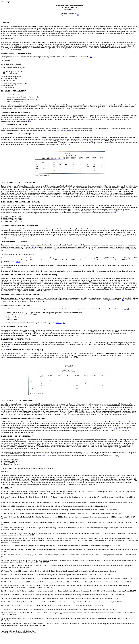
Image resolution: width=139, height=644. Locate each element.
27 (129, 355)
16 (46, 143)
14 (131, 191)
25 (65, 130)
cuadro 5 (59, 323)
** (78, 15)
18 (64, 105)
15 (91, 57)
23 (127, 355)
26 (117, 429)
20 (121, 44)
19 (71, 144)
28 (33, 247)
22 (117, 211)
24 (8, 346)
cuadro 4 (59, 105)
